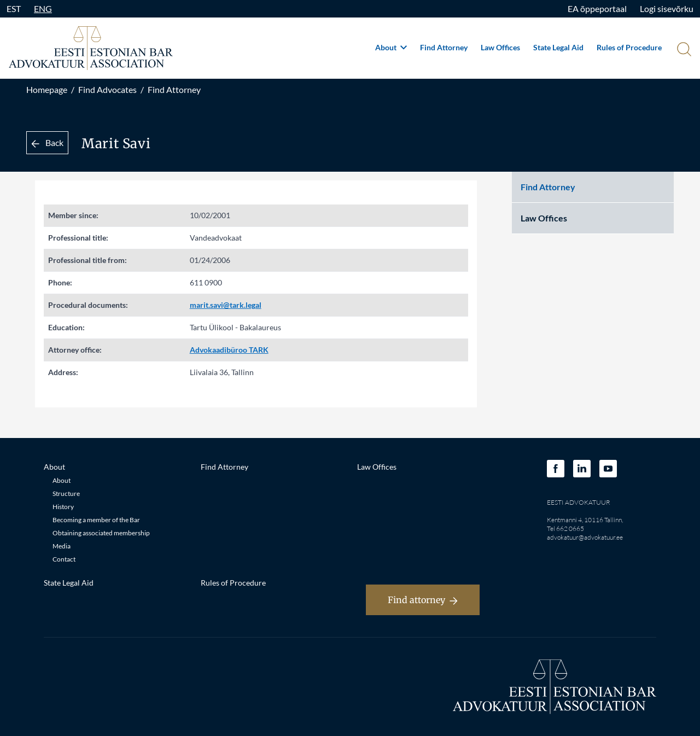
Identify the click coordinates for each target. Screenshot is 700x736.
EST (14, 8)
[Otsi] (683, 50)
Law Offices (500, 47)
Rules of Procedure (629, 47)
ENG (43, 8)
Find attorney (423, 600)
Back (47, 142)
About (391, 47)
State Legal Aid (558, 47)
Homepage (47, 89)
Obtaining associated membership (101, 533)
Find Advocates (107, 89)
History (63, 507)
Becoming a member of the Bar (96, 520)
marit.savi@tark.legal (226, 305)
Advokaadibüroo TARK (229, 350)
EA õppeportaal (597, 8)
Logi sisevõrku (667, 8)
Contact (64, 559)
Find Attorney (444, 47)
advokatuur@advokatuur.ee (585, 537)
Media (62, 546)
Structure (66, 493)
